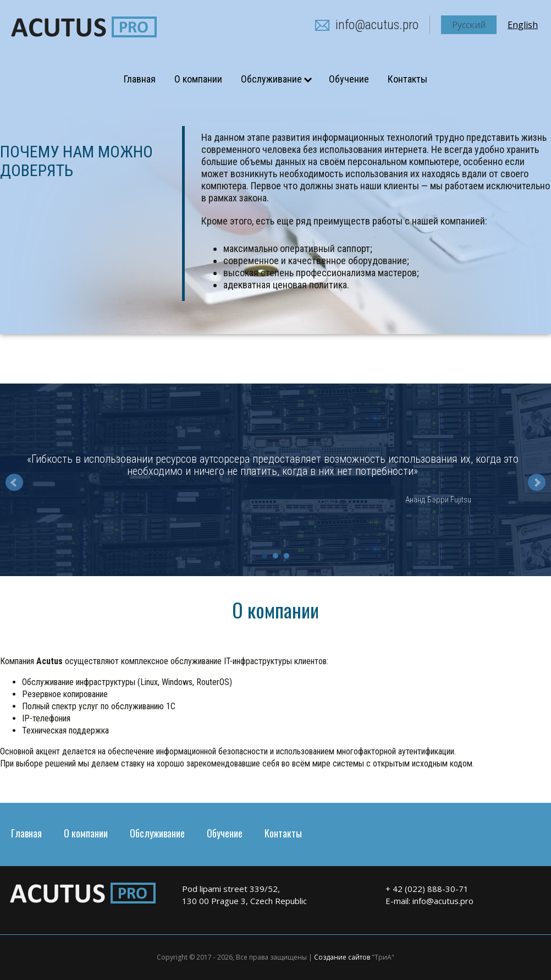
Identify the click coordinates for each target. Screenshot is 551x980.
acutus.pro (84, 27)
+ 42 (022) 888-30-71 (427, 889)
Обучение (349, 79)
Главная (140, 79)
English (523, 25)
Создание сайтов (342, 957)
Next (537, 483)
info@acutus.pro (377, 25)
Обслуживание (271, 79)
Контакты (407, 79)
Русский (469, 25)
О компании (198, 79)
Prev (14, 483)
